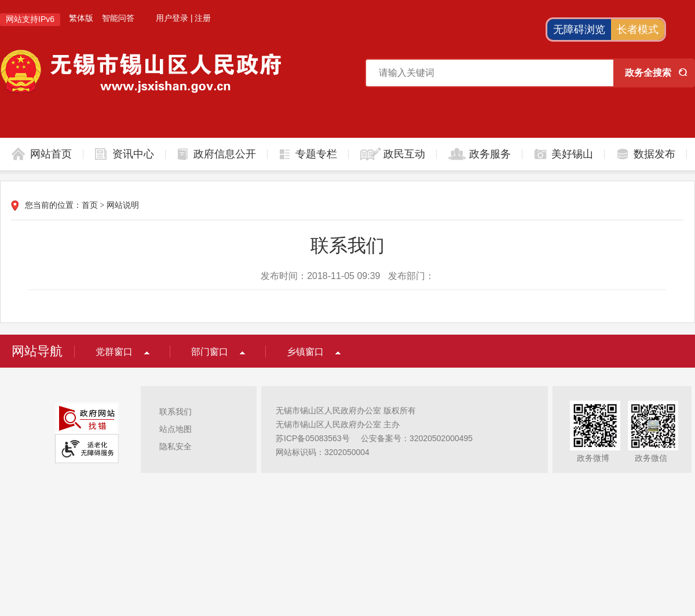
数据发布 (654, 154)
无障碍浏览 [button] (579, 30)
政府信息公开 (225, 154)
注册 (203, 18)
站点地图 (175, 429)
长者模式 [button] (638, 30)
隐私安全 (175, 446)
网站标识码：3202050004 (323, 452)
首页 (90, 205)
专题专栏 (316, 154)
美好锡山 (572, 154)
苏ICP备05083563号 (313, 438)
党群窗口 (114, 352)
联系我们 (175, 412)
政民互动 (404, 154)
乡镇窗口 (305, 352)
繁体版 (81, 18)
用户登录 (172, 18)
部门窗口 (210, 352)
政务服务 (490, 154)
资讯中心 (133, 154)
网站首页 (51, 154)
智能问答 (118, 18)
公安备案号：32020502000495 (417, 438)
